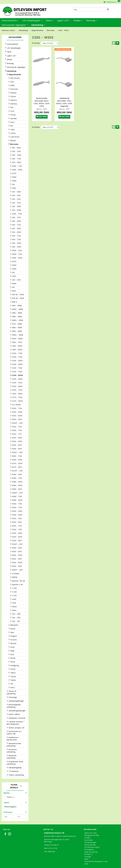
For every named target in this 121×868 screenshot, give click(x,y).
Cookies (87, 838)
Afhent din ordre (91, 833)
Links (86, 864)
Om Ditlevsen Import (92, 847)
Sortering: (36, 43)
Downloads (89, 840)
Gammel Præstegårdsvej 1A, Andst (57, 840)
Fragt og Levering (91, 852)
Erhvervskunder (90, 845)
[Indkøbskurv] (112, 2)
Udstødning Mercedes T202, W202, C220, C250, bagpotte (64, 102)
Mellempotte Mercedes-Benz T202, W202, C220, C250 (42, 102)
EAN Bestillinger (90, 842)
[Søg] (108, 9)
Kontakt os (88, 854)
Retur (86, 859)
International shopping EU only (96, 861)
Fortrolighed (89, 850)
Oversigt (88, 857)
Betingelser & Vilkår (92, 835)
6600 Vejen (48, 842)
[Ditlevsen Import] (30, 10)
